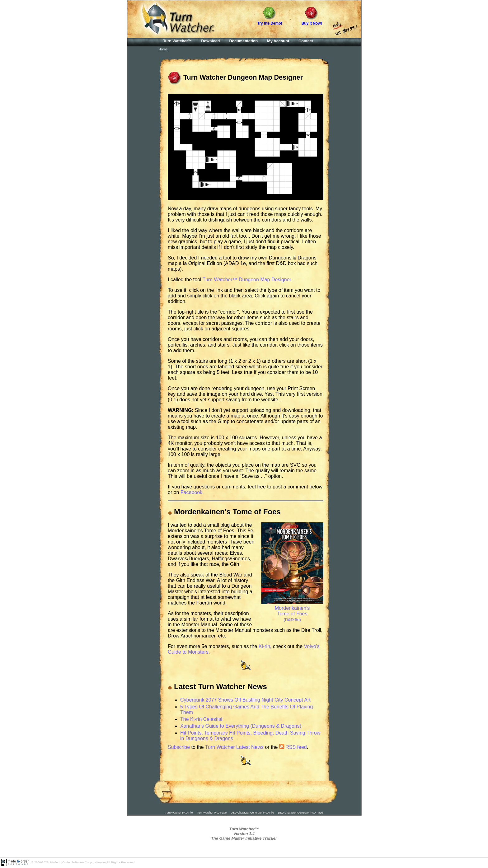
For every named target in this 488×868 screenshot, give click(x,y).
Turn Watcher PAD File (179, 813)
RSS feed (293, 747)
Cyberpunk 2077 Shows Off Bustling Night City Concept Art (245, 700)
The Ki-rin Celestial (201, 719)
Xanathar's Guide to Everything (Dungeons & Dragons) (241, 726)
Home (163, 49)
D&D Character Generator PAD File (252, 813)
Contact (306, 41)
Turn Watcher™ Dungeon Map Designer (247, 280)
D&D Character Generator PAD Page (300, 813)
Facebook (191, 492)
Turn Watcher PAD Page (212, 813)
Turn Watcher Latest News (234, 747)
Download (210, 41)
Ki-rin (264, 646)
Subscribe (179, 747)
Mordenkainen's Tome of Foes (292, 611)
